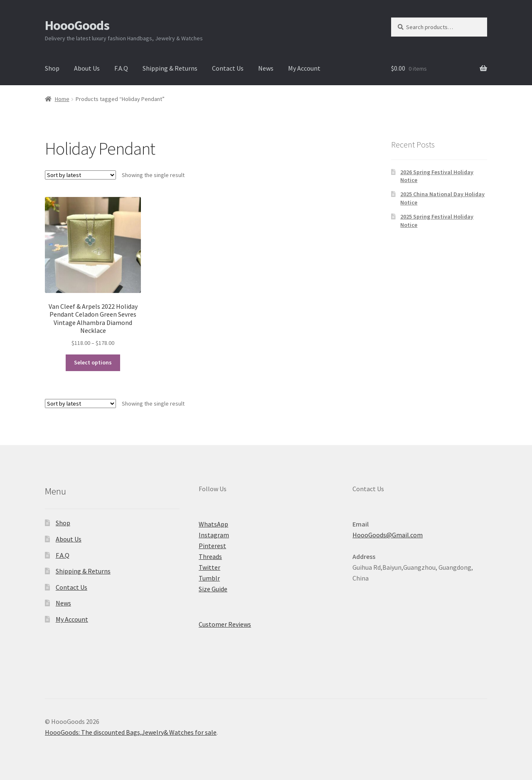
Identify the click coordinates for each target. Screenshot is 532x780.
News (266, 68)
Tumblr (209, 578)
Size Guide (213, 589)
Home (62, 99)
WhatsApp (213, 524)
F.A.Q (121, 68)
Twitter (209, 567)
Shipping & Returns (170, 68)
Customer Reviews (225, 624)
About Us (87, 68)
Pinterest (212, 546)
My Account (304, 68)
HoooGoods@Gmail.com (388, 535)
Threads (210, 556)
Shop (52, 68)
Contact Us (228, 68)
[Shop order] (80, 175)
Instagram (214, 535)
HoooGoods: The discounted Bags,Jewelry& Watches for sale (131, 732)
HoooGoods (77, 25)
